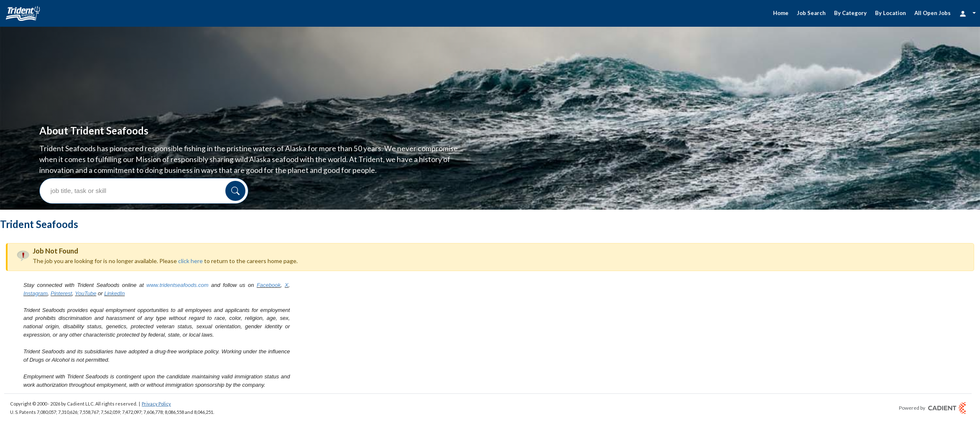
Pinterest (61, 231)
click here (190, 198)
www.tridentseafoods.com (177, 222)
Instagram (36, 231)
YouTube (85, 231)
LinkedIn (114, 231)
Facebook (269, 222)
